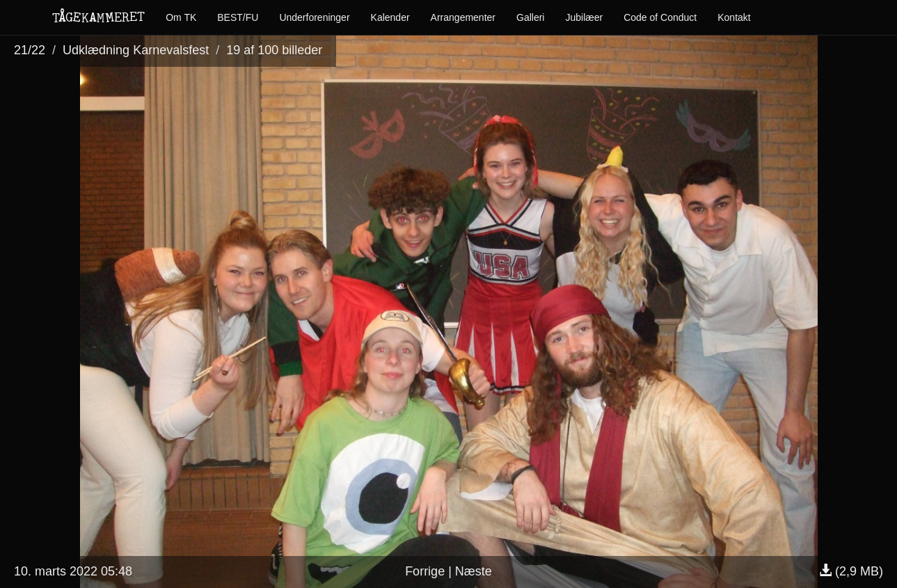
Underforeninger (314, 17)
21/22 (30, 50)
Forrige (425, 571)
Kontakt (734, 17)
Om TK (181, 17)
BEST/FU (238, 17)
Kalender (390, 17)
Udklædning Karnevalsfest (136, 50)
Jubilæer (584, 17)
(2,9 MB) (851, 571)
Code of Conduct (660, 17)
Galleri (530, 17)
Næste (474, 571)
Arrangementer (463, 17)
